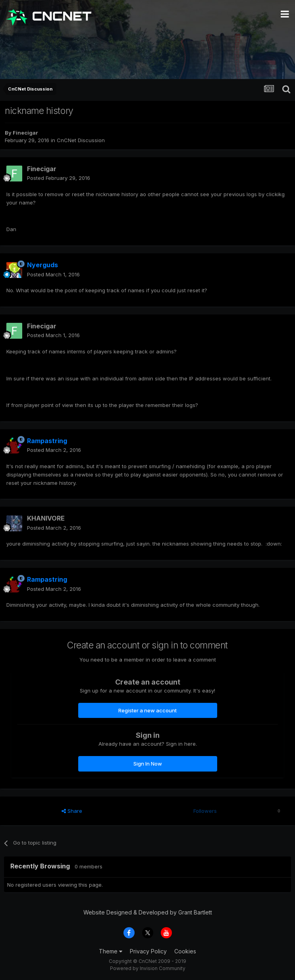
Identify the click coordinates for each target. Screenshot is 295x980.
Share (72, 811)
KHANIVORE (46, 518)
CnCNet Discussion (81, 140)
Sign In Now (148, 764)
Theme (111, 951)
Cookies (185, 951)
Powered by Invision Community (148, 968)
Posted (59, 178)
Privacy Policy (148, 951)
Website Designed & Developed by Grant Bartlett (148, 912)
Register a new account (147, 710)
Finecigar (25, 133)
